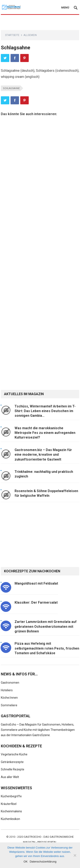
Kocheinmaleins (11, 811)
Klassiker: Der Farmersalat (36, 602)
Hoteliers (7, 690)
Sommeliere (9, 705)
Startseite (12, 35)
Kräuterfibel (9, 804)
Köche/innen (9, 698)
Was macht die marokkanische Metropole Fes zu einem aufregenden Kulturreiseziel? (45, 433)
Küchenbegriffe (11, 796)
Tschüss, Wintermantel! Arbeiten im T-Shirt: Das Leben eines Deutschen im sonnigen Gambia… (45, 411)
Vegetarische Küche (14, 754)
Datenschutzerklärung (43, 862)
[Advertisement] (40, 23)
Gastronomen (10, 683)
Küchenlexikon (10, 819)
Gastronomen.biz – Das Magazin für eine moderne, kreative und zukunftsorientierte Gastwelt (43, 455)
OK (26, 862)
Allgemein (30, 35)
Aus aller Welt (10, 777)
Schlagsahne (11, 88)
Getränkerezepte (12, 762)
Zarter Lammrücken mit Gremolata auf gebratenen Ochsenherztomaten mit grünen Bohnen (46, 627)
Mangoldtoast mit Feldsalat (36, 583)
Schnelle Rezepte (13, 769)
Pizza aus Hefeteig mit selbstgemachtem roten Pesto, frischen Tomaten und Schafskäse (47, 648)
